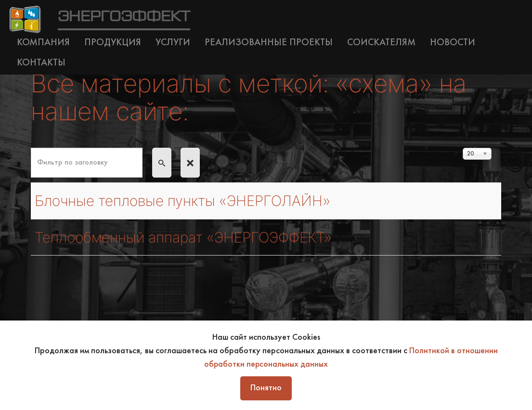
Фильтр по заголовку (31, 148)
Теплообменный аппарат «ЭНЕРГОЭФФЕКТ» (192, 237)
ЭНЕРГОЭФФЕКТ (124, 17)
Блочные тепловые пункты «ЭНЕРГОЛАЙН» (192, 200)
